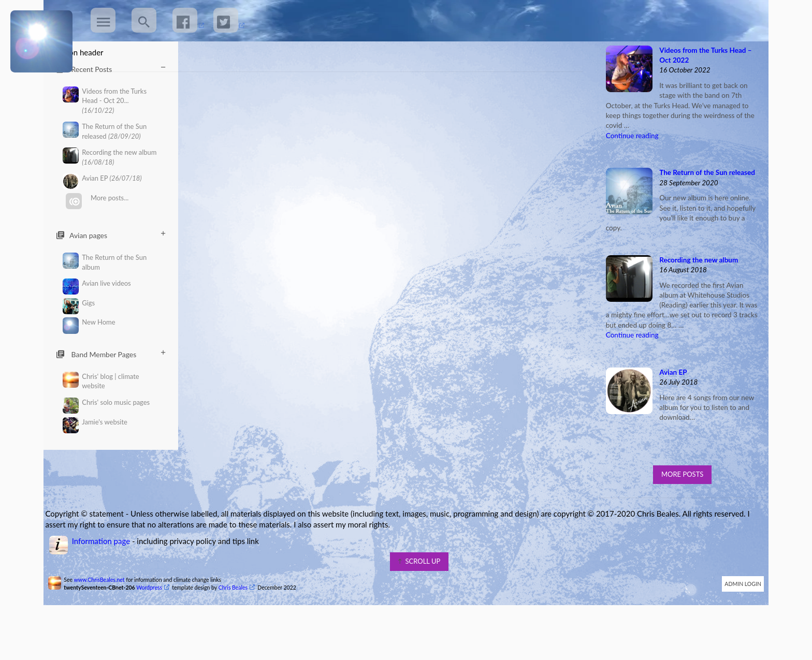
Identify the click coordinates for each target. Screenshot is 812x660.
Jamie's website (95, 422)
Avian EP (102, 178)
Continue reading (629, 172)
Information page (107, 578)
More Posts (678, 511)
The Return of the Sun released (105, 131)
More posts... (97, 198)
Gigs (79, 303)
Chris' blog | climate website (101, 381)
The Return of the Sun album (105, 262)
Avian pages (111, 235)
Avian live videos (97, 283)
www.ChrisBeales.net (105, 617)
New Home (89, 322)
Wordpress (155, 624)
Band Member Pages (111, 354)
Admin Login (737, 621)
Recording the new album (110, 157)
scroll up (419, 598)
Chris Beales (239, 624)
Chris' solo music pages (106, 402)
